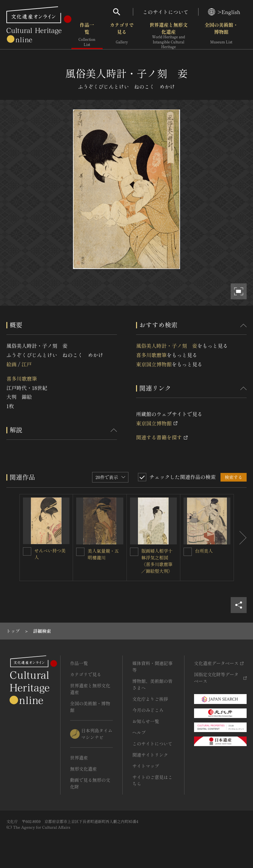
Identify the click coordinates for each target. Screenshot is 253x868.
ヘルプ (139, 732)
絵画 (11, 364)
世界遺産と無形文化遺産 (169, 35)
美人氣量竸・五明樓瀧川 (103, 554)
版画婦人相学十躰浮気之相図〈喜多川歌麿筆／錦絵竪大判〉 (157, 561)
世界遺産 (79, 758)
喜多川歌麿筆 (22, 378)
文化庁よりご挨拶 (150, 699)
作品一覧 (87, 35)
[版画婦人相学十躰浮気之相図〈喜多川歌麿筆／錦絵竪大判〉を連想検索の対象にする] (134, 552)
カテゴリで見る (122, 35)
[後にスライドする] (240, 538)
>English (224, 12)
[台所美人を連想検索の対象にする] (188, 552)
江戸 (26, 364)
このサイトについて (166, 12)
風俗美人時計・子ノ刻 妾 (167, 346)
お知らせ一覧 (146, 721)
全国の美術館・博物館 (221, 35)
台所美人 (204, 551)
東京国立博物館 (154, 364)
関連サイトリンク (150, 755)
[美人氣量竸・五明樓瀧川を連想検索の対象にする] (80, 552)
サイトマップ (146, 766)
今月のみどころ (148, 710)
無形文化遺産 (83, 769)
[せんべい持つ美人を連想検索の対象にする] (27, 551)
